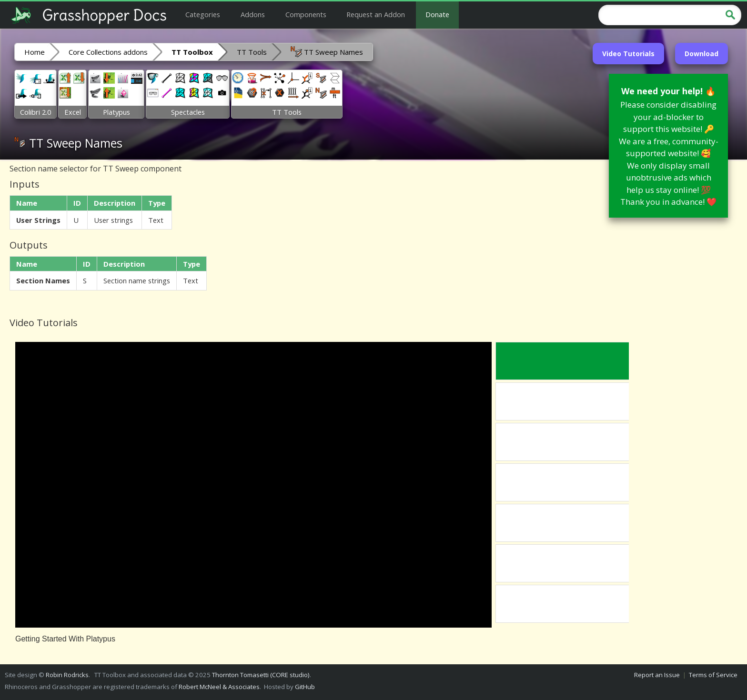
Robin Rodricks (67, 675)
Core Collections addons (108, 52)
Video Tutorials (628, 54)
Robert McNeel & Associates (219, 687)
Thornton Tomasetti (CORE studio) (261, 675)
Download (702, 54)
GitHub (305, 687)
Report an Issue (657, 675)
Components (306, 14)
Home (35, 52)
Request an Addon (376, 14)
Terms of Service (713, 675)
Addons (253, 14)
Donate (437, 14)
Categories (203, 14)
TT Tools (252, 52)
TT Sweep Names (327, 51)
